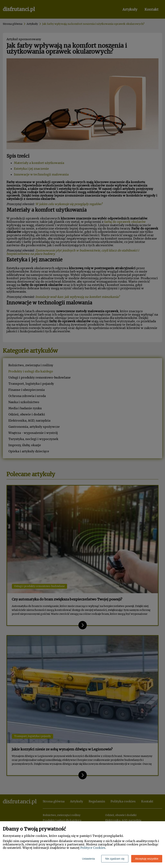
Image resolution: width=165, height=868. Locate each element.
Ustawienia (88, 859)
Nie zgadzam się (115, 859)
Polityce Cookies (93, 848)
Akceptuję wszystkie (147, 859)
